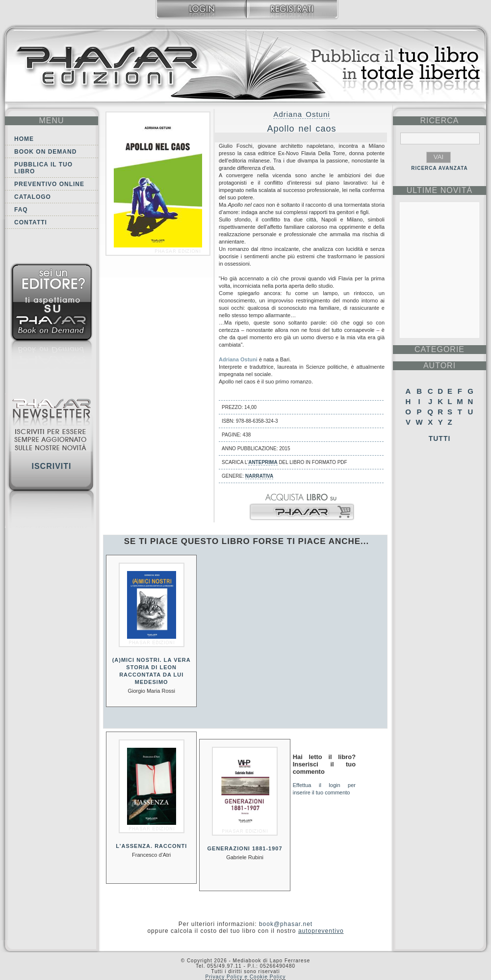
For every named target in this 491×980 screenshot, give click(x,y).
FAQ (21, 210)
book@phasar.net (286, 924)
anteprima (263, 462)
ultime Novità (440, 190)
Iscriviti (51, 466)
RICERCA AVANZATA (439, 168)
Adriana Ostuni (301, 114)
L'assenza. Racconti (151, 846)
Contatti (31, 222)
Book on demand (45, 152)
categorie (439, 349)
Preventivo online (49, 184)
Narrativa (259, 476)
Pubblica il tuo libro (43, 168)
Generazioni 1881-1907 (245, 848)
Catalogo (33, 197)
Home (24, 139)
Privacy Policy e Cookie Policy (246, 977)
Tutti (440, 438)
